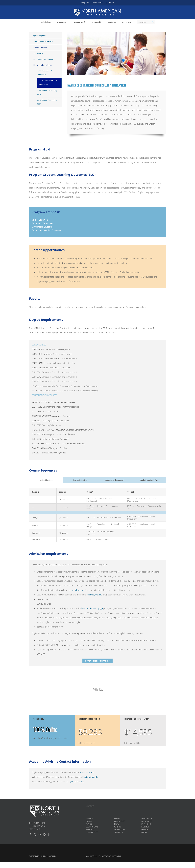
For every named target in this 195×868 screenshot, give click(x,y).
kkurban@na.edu (90, 777)
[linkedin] (49, 834)
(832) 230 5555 (35, 829)
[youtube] (40, 834)
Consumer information (113, 856)
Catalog (89, 824)
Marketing (117, 827)
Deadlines (145, 829)
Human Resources (120, 821)
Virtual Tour (118, 832)
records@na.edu (76, 590)
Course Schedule (92, 827)
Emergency (145, 827)
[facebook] (30, 834)
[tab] (46, 480)
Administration (147, 819)
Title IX (100, 856)
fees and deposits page (92, 608)
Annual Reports (147, 821)
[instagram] (44, 834)
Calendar (89, 821)
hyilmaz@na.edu (77, 782)
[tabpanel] (97, 515)
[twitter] (35, 834)
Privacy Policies (119, 829)
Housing (117, 819)
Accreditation (91, 856)
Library (116, 824)
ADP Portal (90, 819)
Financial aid (90, 829)
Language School (92, 832)
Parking (144, 832)
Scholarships (146, 824)
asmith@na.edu (87, 772)
